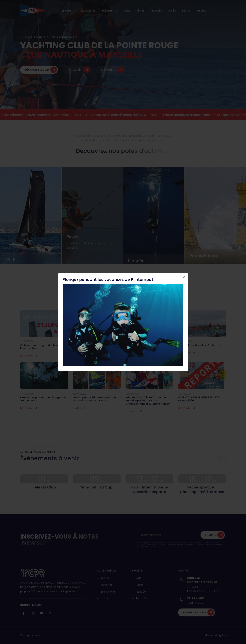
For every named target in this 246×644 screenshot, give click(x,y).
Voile (127, 11)
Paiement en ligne (194, 612)
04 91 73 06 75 (195, 603)
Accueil (105, 578)
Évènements (109, 11)
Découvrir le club (37, 70)
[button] (213, 458)
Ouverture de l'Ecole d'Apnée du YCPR (122, 115)
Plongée (156, 11)
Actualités (88, 11)
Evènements (108, 592)
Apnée (172, 11)
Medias (202, 11)
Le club (105, 598)
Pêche (140, 11)
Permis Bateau (204, 256)
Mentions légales (215, 635)
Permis (186, 11)
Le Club (67, 11)
